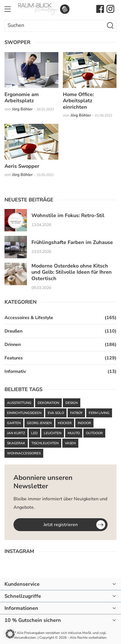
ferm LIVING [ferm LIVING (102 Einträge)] (99, 413)
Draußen (13, 331)
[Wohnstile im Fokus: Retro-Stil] (16, 220)
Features (14, 358)
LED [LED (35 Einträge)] (34, 433)
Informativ (15, 371)
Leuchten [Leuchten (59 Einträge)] (53, 433)
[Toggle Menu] (8, 9)
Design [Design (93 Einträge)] (72, 403)
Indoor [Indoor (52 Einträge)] (84, 423)
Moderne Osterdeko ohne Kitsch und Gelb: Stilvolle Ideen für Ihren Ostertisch (72, 272)
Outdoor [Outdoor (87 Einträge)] (94, 433)
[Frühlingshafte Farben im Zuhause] (16, 247)
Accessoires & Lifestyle (29, 318)
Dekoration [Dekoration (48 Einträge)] (48, 403)
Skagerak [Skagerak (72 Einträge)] (16, 443)
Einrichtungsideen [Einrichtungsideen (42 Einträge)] (24, 413)
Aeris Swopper (22, 166)
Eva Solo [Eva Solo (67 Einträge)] (56, 413)
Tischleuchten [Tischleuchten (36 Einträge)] (45, 443)
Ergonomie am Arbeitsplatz (22, 98)
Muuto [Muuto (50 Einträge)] (74, 433)
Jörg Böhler (22, 109)
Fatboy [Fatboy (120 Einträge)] (76, 413)
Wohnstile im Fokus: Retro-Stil (68, 216)
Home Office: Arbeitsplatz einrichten (78, 101)
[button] (10, 634)
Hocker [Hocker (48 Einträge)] (65, 423)
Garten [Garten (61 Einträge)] (14, 423)
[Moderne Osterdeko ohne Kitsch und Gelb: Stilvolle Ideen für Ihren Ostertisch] (16, 274)
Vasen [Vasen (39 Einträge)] (70, 443)
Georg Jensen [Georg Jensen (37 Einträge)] (39, 423)
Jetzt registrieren (61, 525)
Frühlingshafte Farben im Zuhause (72, 242)
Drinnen (13, 345)
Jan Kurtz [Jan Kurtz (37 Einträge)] (16, 433)
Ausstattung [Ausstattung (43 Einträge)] (19, 403)
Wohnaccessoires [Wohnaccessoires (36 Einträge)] (24, 453)
